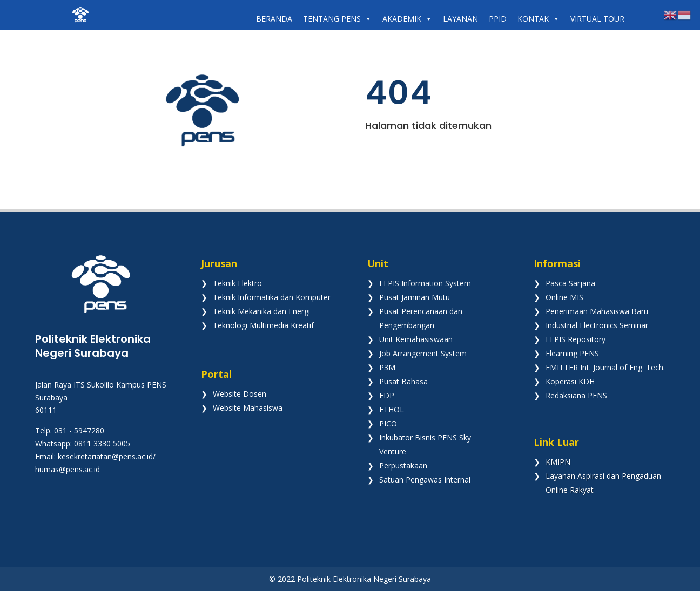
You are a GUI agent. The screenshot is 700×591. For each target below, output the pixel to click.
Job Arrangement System (423, 353)
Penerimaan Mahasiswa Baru (597, 311)
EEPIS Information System (425, 283)
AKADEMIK (407, 19)
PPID (498, 19)
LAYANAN (460, 19)
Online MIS (564, 297)
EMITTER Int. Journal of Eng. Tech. (605, 367)
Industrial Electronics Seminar (597, 325)
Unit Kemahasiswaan (416, 339)
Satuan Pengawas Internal (425, 480)
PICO (388, 423)
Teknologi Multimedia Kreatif (263, 325)
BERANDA (274, 19)
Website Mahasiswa (248, 408)
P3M (387, 367)
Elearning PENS (572, 353)
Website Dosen (240, 394)
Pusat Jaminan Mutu (415, 297)
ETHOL (392, 409)
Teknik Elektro (237, 283)
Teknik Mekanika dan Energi (261, 311)
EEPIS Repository (576, 339)
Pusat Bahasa (403, 381)
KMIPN (558, 462)
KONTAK (539, 19)
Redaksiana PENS (576, 395)
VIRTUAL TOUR (597, 19)
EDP (387, 395)
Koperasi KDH (570, 381)
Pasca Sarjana (570, 283)
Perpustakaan (403, 466)
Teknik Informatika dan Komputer (272, 297)
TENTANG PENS (337, 19)
